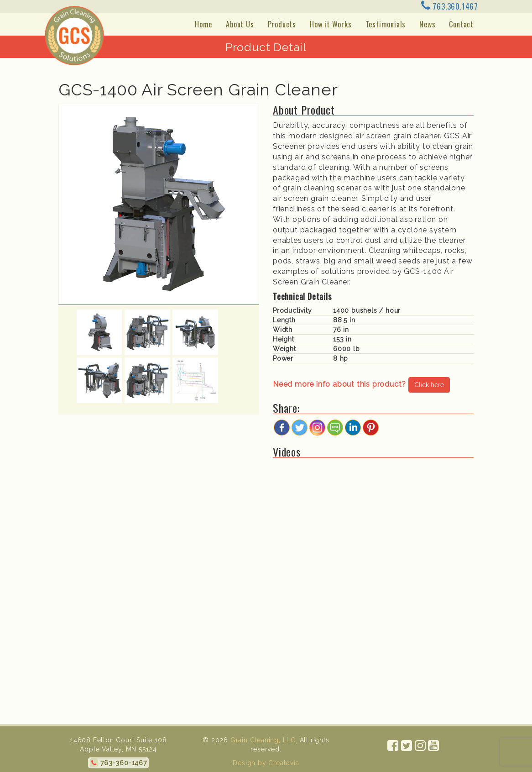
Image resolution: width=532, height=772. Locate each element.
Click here (429, 385)
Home (203, 24)
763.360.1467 (450, 6)
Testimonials (386, 24)
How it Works (331, 24)
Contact (461, 24)
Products (282, 24)
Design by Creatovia (266, 763)
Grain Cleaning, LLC (262, 740)
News (427, 24)
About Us (240, 24)
